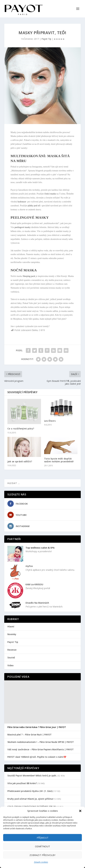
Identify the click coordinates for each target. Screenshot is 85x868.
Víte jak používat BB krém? (22, 783)
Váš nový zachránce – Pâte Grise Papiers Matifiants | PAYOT (41, 749)
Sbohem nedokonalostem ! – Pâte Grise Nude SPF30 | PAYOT (41, 742)
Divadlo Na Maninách (37, 603)
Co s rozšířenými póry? (21, 429)
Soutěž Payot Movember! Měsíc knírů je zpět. (32, 776)
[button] (80, 811)
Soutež (11, 657)
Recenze (12, 650)
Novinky (12, 634)
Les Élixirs (50, 421)
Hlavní (11, 626)
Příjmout (43, 838)
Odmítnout (42, 846)
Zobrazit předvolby (42, 855)
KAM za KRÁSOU (34, 584)
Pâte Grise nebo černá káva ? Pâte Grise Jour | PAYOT (37, 727)
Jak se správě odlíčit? (20, 461)
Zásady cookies (41, 862)
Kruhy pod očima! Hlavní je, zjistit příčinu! (30, 799)
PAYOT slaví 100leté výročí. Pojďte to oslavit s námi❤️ (37, 757)
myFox (29, 566)
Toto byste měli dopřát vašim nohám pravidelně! (59, 460)
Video (10, 665)
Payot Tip (46, 39)
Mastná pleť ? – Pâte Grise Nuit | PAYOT (29, 735)
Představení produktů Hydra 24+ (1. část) (30, 791)
